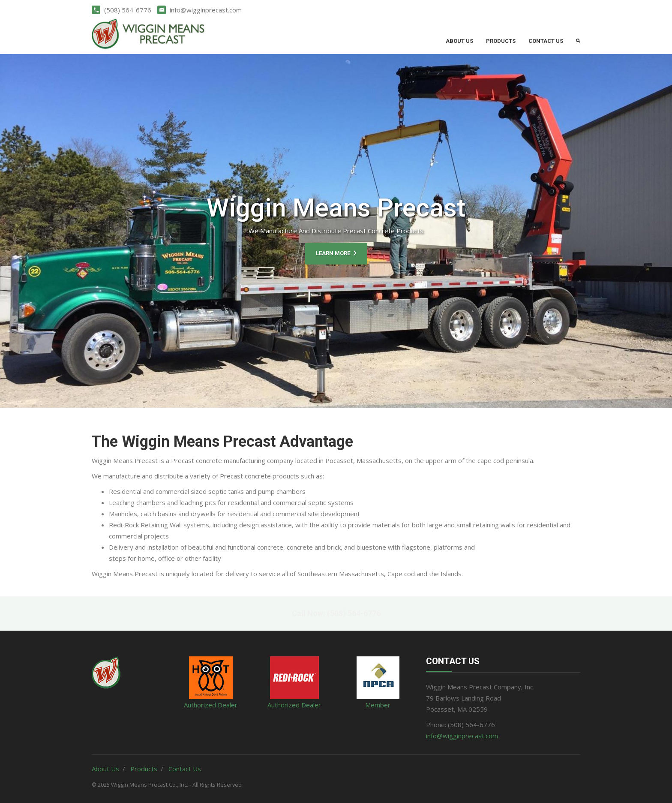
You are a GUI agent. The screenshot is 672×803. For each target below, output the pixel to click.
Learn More (336, 253)
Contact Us (546, 41)
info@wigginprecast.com (462, 736)
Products (501, 41)
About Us (459, 41)
